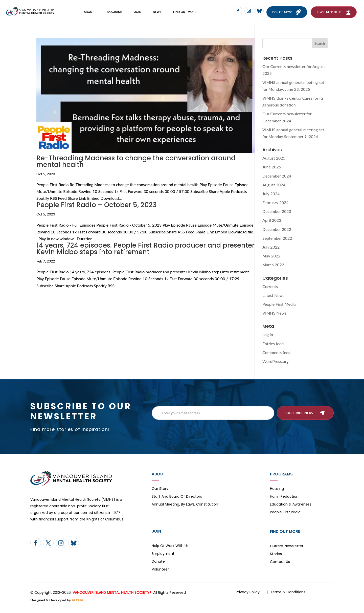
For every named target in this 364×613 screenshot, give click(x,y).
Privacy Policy (248, 598)
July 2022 (271, 253)
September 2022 (277, 244)
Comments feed (276, 358)
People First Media (279, 310)
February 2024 (276, 208)
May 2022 (271, 262)
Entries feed (273, 349)
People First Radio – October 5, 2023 (97, 211)
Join (138, 15)
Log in (268, 340)
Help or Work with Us (170, 552)
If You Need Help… (329, 15)
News (157, 15)
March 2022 (273, 270)
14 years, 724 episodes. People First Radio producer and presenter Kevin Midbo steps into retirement (145, 254)
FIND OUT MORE (185, 15)
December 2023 (277, 217)
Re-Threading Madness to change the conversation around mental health (136, 167)
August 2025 (274, 164)
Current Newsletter (287, 552)
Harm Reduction (284, 503)
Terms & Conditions (288, 598)
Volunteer (160, 575)
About (89, 15)
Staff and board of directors (177, 503)
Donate (158, 568)
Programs (114, 15)
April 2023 (272, 226)
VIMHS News (274, 319)
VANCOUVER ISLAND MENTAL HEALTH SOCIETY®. (112, 598)
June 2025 (272, 173)
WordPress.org (276, 367)
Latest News (273, 301)
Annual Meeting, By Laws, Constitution (185, 510)
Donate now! (286, 15)
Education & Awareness (291, 510)
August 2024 (274, 190)
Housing (277, 495)
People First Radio (285, 518)
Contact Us (280, 568)
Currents (270, 292)
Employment (163, 560)
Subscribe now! (300, 418)
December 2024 (277, 181)
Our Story (160, 495)
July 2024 (271, 199)
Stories (276, 560)
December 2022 (277, 235)
